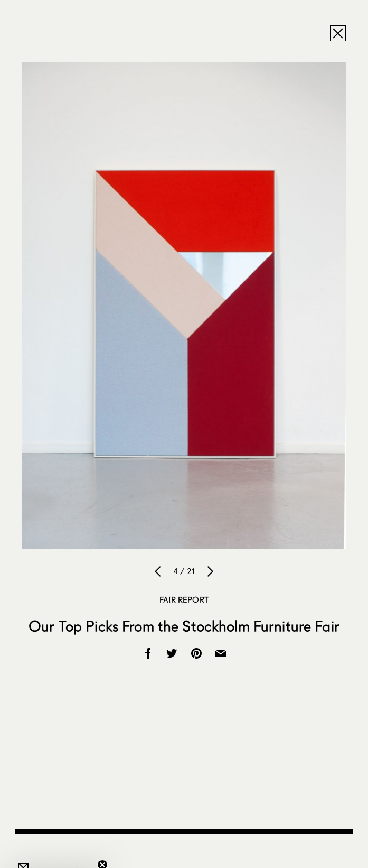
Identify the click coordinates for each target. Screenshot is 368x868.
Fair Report (184, 599)
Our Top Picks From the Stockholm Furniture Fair (184, 626)
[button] (55, 855)
